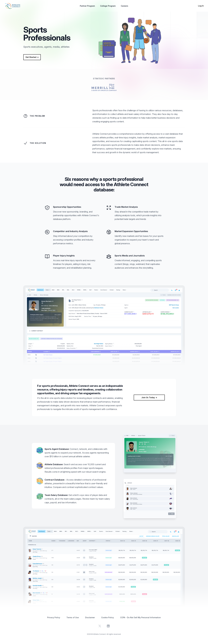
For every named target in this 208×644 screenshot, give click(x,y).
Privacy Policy (54, 617)
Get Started (32, 57)
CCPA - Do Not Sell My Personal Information (140, 617)
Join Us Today (149, 397)
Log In (201, 6)
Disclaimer (90, 617)
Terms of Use (73, 617)
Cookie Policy (108, 617)
